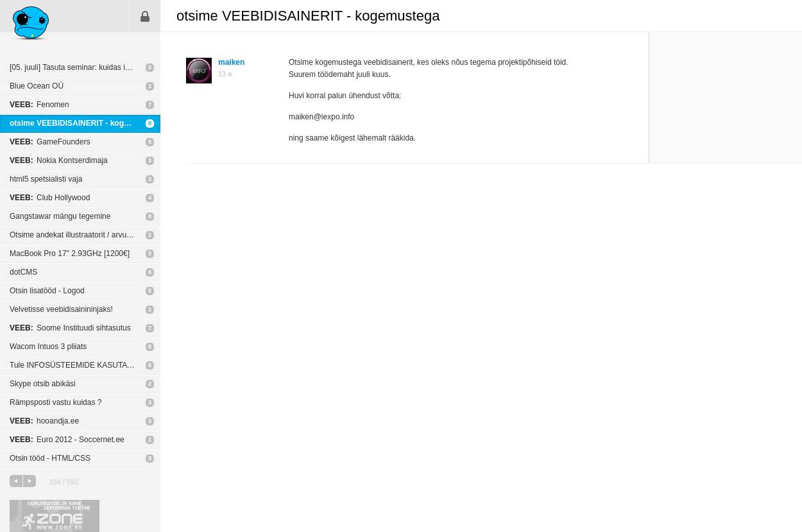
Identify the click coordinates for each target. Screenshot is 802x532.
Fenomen (39, 105)
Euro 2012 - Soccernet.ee (67, 440)
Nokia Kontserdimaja (59, 160)
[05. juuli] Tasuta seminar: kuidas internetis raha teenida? (85, 67)
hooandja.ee (44, 421)
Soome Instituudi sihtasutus (70, 328)
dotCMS (23, 272)
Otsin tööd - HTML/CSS (50, 458)
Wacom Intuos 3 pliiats (48, 347)
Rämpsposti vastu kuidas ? (55, 402)
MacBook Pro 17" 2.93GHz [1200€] (70, 253)
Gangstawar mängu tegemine (60, 216)
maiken (231, 62)
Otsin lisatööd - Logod (47, 291)
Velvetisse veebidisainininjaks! (61, 309)
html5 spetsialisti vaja (46, 179)
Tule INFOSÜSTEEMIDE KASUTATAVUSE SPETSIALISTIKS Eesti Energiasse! (85, 365)
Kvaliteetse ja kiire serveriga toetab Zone (55, 516)
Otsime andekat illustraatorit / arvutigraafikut (85, 235)
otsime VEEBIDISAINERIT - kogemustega (85, 123)
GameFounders (50, 142)
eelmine (16, 481)
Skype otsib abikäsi (43, 384)
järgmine (30, 481)
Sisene (145, 16)
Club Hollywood (50, 198)
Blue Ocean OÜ (37, 86)
